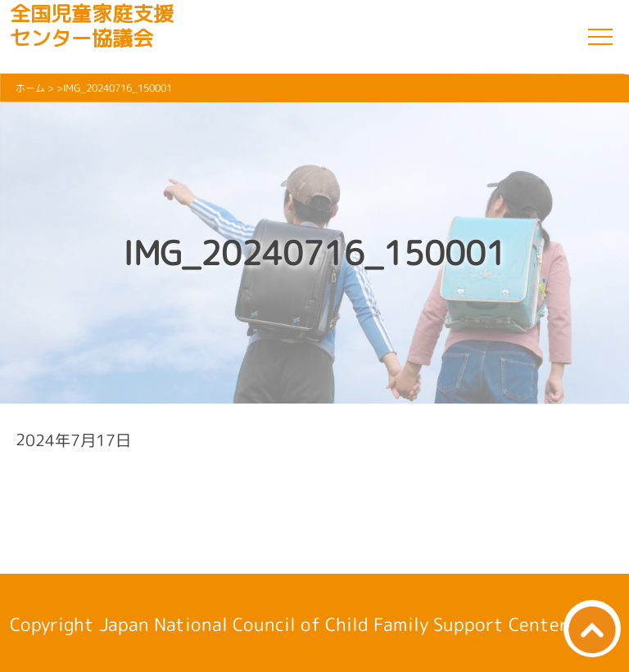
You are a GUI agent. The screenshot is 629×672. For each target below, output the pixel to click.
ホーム (30, 88)
